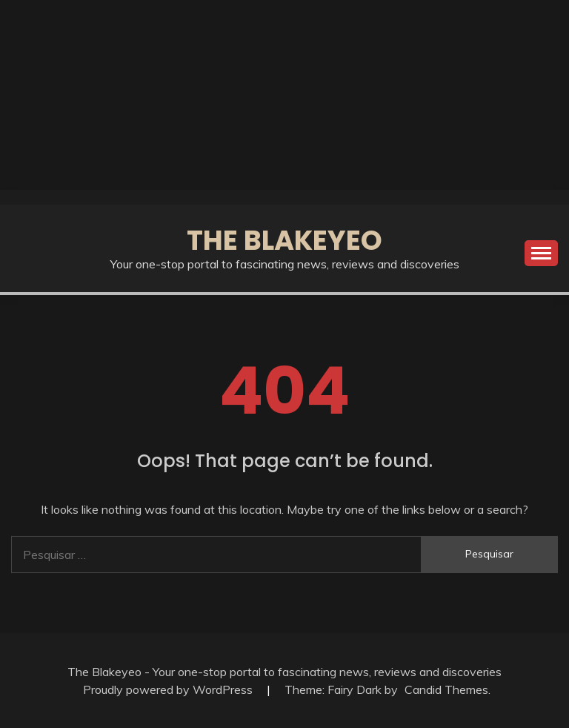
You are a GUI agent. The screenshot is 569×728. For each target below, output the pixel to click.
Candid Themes (446, 689)
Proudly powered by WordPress (169, 689)
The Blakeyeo (284, 240)
